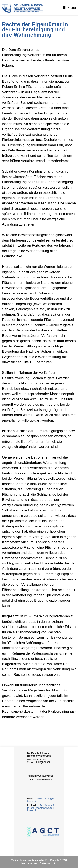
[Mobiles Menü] (69, 8)
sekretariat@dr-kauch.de (41, 800)
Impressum (29, 863)
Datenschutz (48, 863)
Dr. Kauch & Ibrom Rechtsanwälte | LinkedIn (41, 808)
